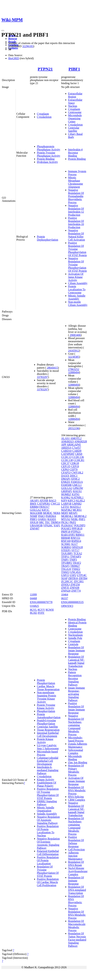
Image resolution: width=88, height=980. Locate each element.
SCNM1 (66, 544)
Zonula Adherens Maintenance (78, 745)
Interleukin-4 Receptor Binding (75, 153)
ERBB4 (34, 507)
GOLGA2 (36, 510)
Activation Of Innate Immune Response (76, 781)
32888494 (74, 372)
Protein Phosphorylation (46, 682)
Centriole (73, 644)
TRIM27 (75, 566)
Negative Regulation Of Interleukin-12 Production (76, 210)
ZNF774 (76, 591)
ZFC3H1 (79, 581)
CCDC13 (66, 457)
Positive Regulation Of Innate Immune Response (76, 708)
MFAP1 (73, 513)
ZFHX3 (65, 584)
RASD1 (52, 519)
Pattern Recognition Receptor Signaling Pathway (75, 678)
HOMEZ (66, 494)
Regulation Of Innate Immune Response (76, 650)
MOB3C (48, 513)
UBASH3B (36, 525)
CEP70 (74, 469)
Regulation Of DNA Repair (76, 863)
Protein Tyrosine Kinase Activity (46, 706)
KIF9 (64, 501)
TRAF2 (77, 563)
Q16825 (34, 606)
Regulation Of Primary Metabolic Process (76, 770)
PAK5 (41, 516)
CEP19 (75, 466)
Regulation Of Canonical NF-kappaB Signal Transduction (76, 661)
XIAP (64, 578)
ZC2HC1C (67, 581)
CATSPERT (68, 454)
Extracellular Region (75, 95)
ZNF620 (66, 591)
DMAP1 (66, 479)
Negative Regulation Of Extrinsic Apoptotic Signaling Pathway (48, 843)
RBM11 (80, 535)
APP (64, 445)
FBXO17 (44, 507)
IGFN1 (76, 494)
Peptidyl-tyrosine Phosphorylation (46, 722)
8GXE (34, 613)
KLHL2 (80, 501)
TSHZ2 (76, 569)
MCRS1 (77, 510)
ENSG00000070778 (41, 602)
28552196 (74, 428)
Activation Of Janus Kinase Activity (76, 277)
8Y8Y (41, 613)
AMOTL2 (76, 438)
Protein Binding (46, 159)
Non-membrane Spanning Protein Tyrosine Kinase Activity (47, 697)
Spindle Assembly (47, 814)
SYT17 (75, 550)
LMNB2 (77, 504)
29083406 (75, 335)
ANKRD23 (67, 441)
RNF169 (66, 541)
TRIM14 (56, 522)
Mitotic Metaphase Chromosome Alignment (76, 182)
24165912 (74, 351)
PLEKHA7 (67, 525)
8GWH (50, 610)
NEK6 (57, 513)
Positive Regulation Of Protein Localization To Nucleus (48, 831)
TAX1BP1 (67, 553)
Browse (13, 39)
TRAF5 (65, 566)
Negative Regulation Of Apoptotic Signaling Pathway (48, 820)
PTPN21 (45, 69)
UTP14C (82, 575)
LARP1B (66, 504)
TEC (47, 522)
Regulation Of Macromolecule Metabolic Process (77, 926)
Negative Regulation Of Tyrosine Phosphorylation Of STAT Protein (77, 265)
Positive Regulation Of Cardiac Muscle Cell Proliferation (48, 882)
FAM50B (66, 485)
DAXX (65, 476)
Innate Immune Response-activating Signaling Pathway (76, 694)
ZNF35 (65, 588)
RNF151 (75, 538)
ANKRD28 (81, 441)
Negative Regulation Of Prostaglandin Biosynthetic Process (76, 196)
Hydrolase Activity (47, 162)
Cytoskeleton (44, 117)
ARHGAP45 (74, 445)
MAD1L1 (75, 507)
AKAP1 (34, 501)
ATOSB (44, 501)
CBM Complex (77, 800)
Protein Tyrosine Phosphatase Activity (49, 154)
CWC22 (55, 504)
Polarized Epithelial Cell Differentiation (48, 853)
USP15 (65, 575)
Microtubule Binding (75, 758)
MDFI (65, 513)
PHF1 (82, 519)
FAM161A (77, 482)
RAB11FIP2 (68, 535)
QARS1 (42, 519)
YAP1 (57, 525)
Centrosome (75, 112)
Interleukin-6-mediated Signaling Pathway (48, 770)
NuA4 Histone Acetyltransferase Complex (78, 871)
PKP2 (73, 522)
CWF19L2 (77, 473)
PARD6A (51, 516)
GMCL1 (77, 485)
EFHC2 (75, 479)
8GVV (41, 610)
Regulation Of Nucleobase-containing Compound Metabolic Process (76, 826)
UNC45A (75, 572)
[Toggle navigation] (3, 31)
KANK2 (66, 497)
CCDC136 (78, 457)
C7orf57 (76, 448)
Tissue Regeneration (48, 730)
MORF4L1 (67, 516)
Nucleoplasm (75, 635)
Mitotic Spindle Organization (46, 809)
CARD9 (77, 451)
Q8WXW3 (67, 606)
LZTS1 (65, 507)
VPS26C (48, 525)
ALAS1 (65, 438)
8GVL (33, 610)
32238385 (74, 357)
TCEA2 (78, 553)
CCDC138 (67, 460)
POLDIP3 (80, 525)
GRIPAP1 (67, 491)
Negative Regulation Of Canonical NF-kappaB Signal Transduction (76, 809)
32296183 (28, 46)
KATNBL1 (77, 497)
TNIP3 (73, 560)
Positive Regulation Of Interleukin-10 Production (76, 223)
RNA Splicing (76, 797)
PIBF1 (74, 69)
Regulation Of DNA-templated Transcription (77, 890)
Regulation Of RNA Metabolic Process (77, 790)
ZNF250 (75, 584)
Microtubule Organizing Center (75, 118)
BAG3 (52, 501)
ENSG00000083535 (72, 602)
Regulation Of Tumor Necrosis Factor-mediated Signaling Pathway (77, 940)
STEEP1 (66, 550)
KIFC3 (72, 501)
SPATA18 (77, 547)
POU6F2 (66, 529)
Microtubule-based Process (76, 739)
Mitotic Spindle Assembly (77, 297)
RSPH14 (76, 541)
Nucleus (73, 106)
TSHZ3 (65, 572)
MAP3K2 (67, 510)
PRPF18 (66, 532)
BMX (33, 504)
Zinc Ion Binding (78, 762)
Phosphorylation (46, 711)
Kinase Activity (46, 780)
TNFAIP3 (76, 557)
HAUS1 (77, 491)
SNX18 (34, 522)
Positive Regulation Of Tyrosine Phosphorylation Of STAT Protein (77, 249)
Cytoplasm (43, 114)
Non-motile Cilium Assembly (78, 303)
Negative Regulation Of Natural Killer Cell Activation (76, 235)
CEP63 (65, 469)
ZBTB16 (73, 578)
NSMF (34, 516)
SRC (42, 522)
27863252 (74, 369)
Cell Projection (76, 849)
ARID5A (66, 448)
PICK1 (65, 522)
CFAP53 (66, 473)
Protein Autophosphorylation (49, 716)
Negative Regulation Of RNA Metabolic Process (77, 913)
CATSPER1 (43, 504)
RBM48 (66, 538)
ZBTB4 (83, 578)
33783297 (42, 377)
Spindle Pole (75, 638)
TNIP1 (65, 560)
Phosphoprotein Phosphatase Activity (49, 148)
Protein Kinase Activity (45, 741)
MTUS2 (66, 519)
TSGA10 (66, 569)
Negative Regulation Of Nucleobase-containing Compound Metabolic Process (76, 725)
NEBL (74, 519)
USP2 (73, 575)
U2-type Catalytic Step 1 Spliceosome (48, 747)
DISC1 (74, 476)
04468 (33, 598)
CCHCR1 (79, 460)
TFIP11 (65, 557)
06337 (65, 598)
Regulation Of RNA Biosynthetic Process (76, 901)
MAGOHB (36, 513)
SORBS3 (66, 547)
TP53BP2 (67, 563)
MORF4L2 (80, 516)
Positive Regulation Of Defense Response (76, 842)
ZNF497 (35, 529)
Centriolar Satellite (74, 129)
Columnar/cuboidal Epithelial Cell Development (48, 761)
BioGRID (14, 58)
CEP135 (66, 466)
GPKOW (78, 488)
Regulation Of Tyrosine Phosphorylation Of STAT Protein (48, 871)
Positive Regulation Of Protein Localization (48, 860)
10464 (65, 595)
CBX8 (79, 454)
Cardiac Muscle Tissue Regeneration (48, 688)
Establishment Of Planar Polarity (47, 784)
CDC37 (65, 463)
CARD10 (66, 451)
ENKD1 (66, 482)
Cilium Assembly (78, 283)
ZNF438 (74, 588)
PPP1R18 (77, 529)
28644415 (52, 368)
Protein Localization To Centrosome (77, 289)
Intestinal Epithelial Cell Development (48, 734)
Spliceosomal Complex (76, 752)
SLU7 (74, 544)
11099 (33, 595)
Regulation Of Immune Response (76, 881)
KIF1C (46, 510)
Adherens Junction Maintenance (75, 856)
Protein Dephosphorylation (48, 238)
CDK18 (75, 463)
